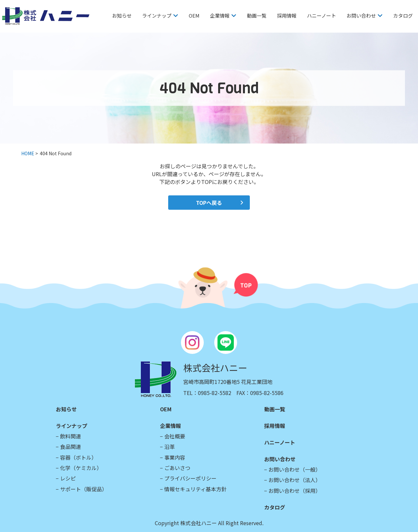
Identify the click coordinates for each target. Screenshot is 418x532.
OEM (194, 15)
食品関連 (71, 447)
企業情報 (220, 15)
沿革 (169, 447)
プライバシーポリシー (190, 478)
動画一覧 (257, 15)
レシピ (68, 478)
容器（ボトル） (78, 457)
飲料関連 (71, 436)
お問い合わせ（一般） (295, 469)
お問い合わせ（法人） (295, 480)
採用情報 (287, 15)
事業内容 (175, 457)
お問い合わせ (361, 15)
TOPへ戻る (209, 203)
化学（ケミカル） (81, 468)
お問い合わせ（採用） (295, 491)
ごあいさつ (177, 468)
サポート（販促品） (84, 489)
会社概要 (175, 436)
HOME (28, 153)
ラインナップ (157, 15)
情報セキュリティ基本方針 (195, 489)
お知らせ (122, 15)
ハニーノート (322, 15)
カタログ (403, 15)
